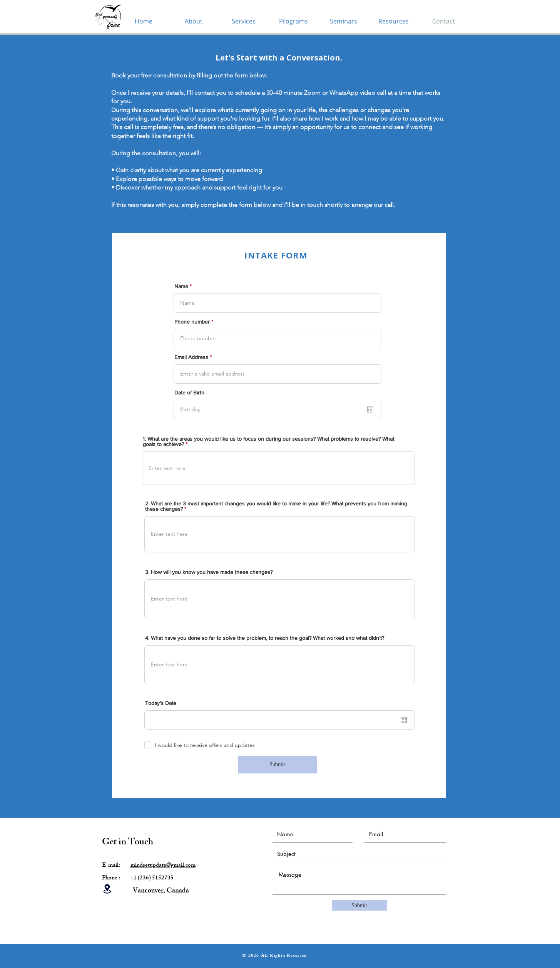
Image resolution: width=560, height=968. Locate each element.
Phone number (192, 322)
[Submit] (277, 765)
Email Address (191, 357)
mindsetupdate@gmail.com (163, 866)
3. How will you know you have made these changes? (209, 572)
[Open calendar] (370, 409)
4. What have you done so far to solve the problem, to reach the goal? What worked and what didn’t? (265, 638)
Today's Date (161, 703)
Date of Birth (189, 393)
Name (181, 286)
